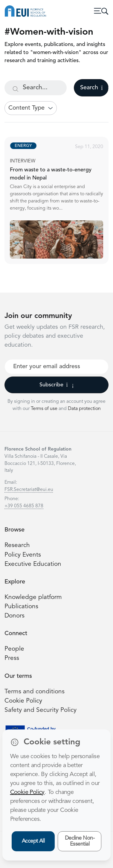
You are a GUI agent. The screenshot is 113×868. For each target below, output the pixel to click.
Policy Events (23, 555)
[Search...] (36, 88)
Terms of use (45, 409)
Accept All (33, 841)
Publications (21, 607)
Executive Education (33, 564)
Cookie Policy (23, 701)
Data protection (84, 409)
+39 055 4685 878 (24, 506)
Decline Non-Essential (80, 841)
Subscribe (57, 385)
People (14, 649)
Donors (14, 616)
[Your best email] (56, 367)
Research (17, 545)
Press (12, 658)
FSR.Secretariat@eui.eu (29, 490)
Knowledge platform (33, 597)
